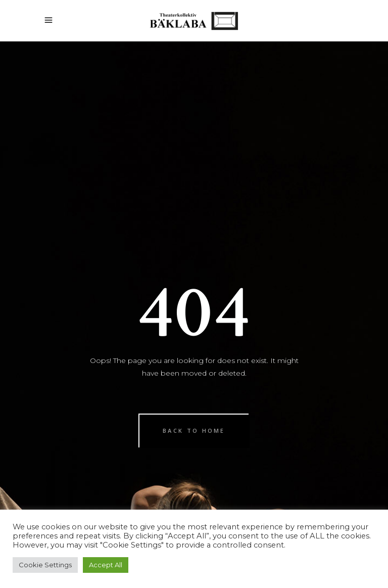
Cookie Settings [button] (45, 565)
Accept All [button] (106, 565)
